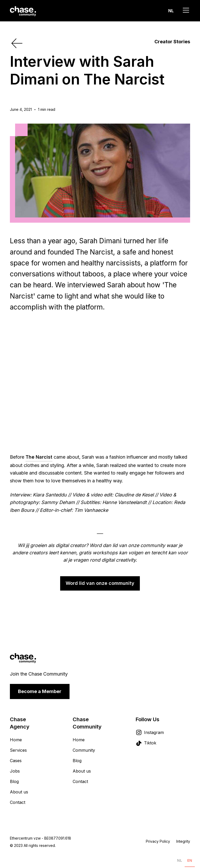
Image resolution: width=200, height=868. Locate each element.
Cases (16, 761)
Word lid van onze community (100, 583)
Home (16, 740)
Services (18, 750)
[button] (171, 11)
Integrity (183, 841)
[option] (180, 862)
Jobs (15, 771)
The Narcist (39, 457)
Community (84, 750)
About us (19, 792)
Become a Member (40, 691)
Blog (14, 781)
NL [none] (180, 860)
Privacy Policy (158, 841)
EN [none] (190, 860)
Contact (18, 802)
